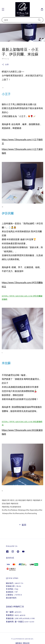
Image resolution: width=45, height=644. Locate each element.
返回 (22, 525)
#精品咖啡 (22, 500)
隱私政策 (26, 643)
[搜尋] (39, 20)
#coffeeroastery (19, 513)
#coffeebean (13, 510)
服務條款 (19, 643)
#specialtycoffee (36, 510)
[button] (3, 9)
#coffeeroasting (31, 513)
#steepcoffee (7, 513)
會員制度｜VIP (12, 592)
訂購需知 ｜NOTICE (14, 595)
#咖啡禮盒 (6, 507)
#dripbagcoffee (24, 510)
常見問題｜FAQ (12, 589)
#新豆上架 (14, 500)
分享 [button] (5, 64)
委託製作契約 (11, 598)
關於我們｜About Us (15, 583)
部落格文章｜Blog (14, 586)
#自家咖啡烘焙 (16, 507)
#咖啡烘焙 (14, 504)
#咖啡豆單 (6, 500)
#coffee (5, 510)
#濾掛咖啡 (37, 500)
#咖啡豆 (29, 500)
